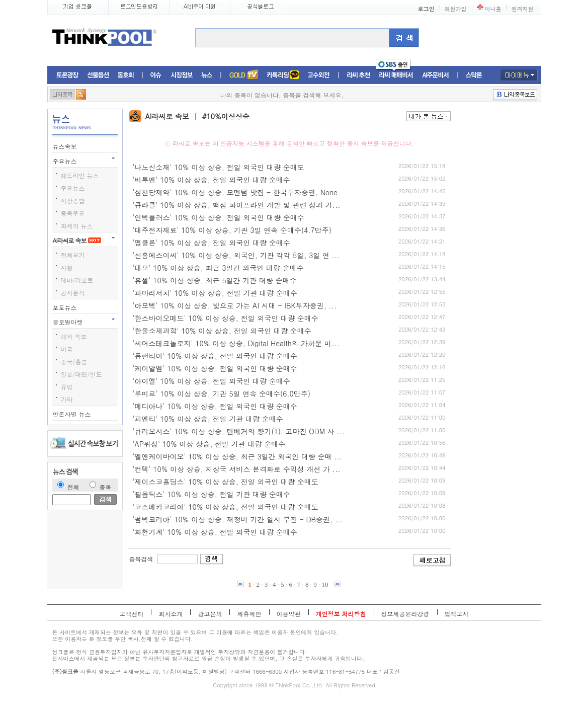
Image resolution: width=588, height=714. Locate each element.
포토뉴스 (66, 307)
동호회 (126, 75)
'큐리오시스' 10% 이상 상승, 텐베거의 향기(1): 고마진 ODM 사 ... (239, 431)
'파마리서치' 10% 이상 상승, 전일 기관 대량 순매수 (215, 293)
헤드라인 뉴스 (80, 175)
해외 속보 (74, 336)
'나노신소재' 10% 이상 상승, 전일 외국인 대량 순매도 (219, 167)
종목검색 (141, 559)
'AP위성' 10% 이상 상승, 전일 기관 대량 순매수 (209, 444)
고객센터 (131, 614)
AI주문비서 (436, 75)
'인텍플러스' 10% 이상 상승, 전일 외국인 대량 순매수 (219, 217)
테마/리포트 (77, 280)
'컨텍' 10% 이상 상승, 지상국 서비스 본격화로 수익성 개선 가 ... (237, 469)
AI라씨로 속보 (77, 240)
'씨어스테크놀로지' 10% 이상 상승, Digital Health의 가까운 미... (236, 343)
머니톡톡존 (283, 75)
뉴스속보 (66, 146)
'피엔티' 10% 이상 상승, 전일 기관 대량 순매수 (208, 419)
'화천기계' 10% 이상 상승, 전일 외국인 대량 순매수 (215, 532)
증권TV (243, 75)
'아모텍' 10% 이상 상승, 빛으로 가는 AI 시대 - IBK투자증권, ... (235, 305)
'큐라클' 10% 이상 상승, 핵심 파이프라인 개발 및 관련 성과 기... (237, 205)
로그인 (426, 9)
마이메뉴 (519, 75)
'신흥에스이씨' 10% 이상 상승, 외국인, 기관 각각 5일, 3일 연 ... (236, 255)
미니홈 (493, 9)
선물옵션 (98, 75)
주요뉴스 (66, 161)
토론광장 (67, 75)
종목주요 (73, 213)
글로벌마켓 (69, 322)
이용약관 (289, 614)
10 (325, 584)
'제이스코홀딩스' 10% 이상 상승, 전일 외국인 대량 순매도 (226, 482)
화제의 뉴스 (77, 226)
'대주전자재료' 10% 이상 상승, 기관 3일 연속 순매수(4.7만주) (232, 230)
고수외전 (319, 75)
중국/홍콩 (74, 362)
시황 (67, 267)
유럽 (67, 387)
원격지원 (523, 9)
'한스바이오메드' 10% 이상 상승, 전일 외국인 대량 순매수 (226, 318)
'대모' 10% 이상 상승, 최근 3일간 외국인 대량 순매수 (218, 268)
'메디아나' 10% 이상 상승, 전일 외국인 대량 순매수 (215, 406)
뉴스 (207, 75)
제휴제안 (249, 614)
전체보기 (73, 255)
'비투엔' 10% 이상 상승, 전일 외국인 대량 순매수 (212, 180)
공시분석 (73, 293)
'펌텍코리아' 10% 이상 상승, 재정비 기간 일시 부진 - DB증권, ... (238, 519)
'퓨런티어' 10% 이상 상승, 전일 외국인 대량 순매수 (215, 356)
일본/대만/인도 (81, 374)
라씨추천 (358, 75)
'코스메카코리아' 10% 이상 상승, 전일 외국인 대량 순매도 (226, 507)
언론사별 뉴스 (73, 414)
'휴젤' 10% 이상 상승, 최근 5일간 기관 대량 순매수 (215, 280)
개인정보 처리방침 (341, 614)
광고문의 (210, 614)
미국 (67, 349)
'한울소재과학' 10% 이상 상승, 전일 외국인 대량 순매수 (222, 331)
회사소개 (171, 614)
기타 (67, 399)
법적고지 (457, 614)
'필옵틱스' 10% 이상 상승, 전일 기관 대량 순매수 (212, 494)
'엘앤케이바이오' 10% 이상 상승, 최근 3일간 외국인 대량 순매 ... (238, 456)
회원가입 (456, 9)
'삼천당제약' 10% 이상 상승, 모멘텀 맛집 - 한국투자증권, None (235, 192)
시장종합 (73, 201)
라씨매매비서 (396, 75)
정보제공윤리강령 (405, 614)
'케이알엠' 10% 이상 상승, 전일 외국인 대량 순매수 (215, 368)
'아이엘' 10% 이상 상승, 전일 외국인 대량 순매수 (212, 381)
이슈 (156, 75)
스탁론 (474, 75)
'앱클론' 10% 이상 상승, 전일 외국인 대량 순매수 (212, 243)
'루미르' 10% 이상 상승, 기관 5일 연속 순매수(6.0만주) (222, 393)
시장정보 (182, 75)
